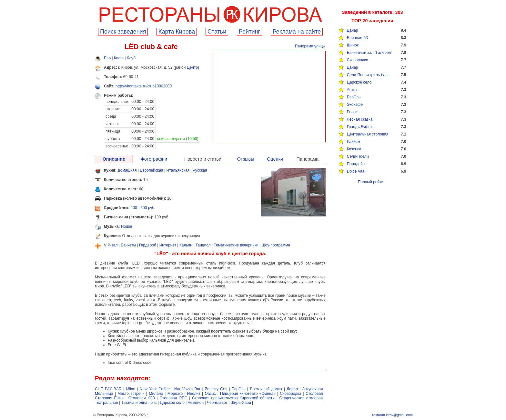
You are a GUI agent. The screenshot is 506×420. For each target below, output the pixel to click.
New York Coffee (155, 389)
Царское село (359, 82)
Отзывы (246, 159)
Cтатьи (217, 32)
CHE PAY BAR (108, 389)
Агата (352, 90)
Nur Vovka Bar (187, 389)
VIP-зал (111, 245)
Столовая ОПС (173, 398)
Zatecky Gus (216, 389)
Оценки (275, 159)
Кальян (186, 245)
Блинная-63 (357, 38)
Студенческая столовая (301, 398)
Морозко (175, 394)
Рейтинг (249, 32)
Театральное (106, 403)
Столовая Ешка (109, 398)
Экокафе (355, 105)
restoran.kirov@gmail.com (392, 415)
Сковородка (358, 60)
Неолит (194, 394)
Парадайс (356, 164)
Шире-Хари (241, 403)
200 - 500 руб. (143, 208)
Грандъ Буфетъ (361, 127)
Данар (353, 30)
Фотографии (154, 159)
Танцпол (203, 245)
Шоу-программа (276, 245)
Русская (200, 170)
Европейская (151, 170)
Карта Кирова (177, 32)
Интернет (168, 245)
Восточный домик (266, 389)
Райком (354, 142)
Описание (114, 159)
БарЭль (354, 97)
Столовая (314, 394)
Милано (156, 394)
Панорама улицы (310, 46)
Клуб (131, 58)
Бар (107, 58)
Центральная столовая (368, 134)
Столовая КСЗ (142, 398)
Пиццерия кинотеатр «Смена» (248, 394)
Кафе (119, 58)
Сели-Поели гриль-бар (367, 75)
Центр (192, 67)
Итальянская (178, 170)
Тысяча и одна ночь (139, 403)
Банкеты (128, 245)
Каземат (354, 149)
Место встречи (131, 394)
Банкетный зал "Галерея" (370, 53)
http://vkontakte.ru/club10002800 (144, 86)
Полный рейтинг (373, 182)
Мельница (104, 394)
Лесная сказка (360, 119)
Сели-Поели (358, 156)
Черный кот (217, 403)
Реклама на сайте (297, 32)
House (127, 226)
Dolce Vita (356, 171)
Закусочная (313, 389)
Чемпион (196, 403)
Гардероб (148, 245)
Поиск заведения (123, 32)
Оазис (210, 394)
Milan (131, 389)
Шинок (353, 45)
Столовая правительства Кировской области (233, 398)
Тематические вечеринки (236, 245)
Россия (353, 112)
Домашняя (127, 170)
